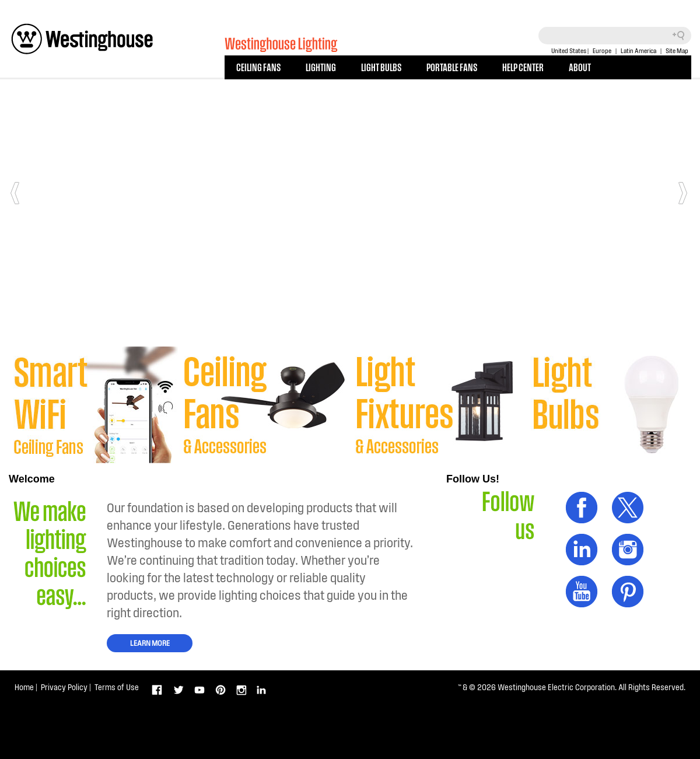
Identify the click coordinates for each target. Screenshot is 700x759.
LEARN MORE (150, 643)
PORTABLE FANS (452, 67)
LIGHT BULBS (381, 67)
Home (24, 687)
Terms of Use (117, 687)
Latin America (638, 50)
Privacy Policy (64, 687)
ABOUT (580, 67)
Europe (602, 50)
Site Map (677, 50)
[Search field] (615, 36)
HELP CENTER (523, 67)
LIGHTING (321, 67)
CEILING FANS (258, 67)
